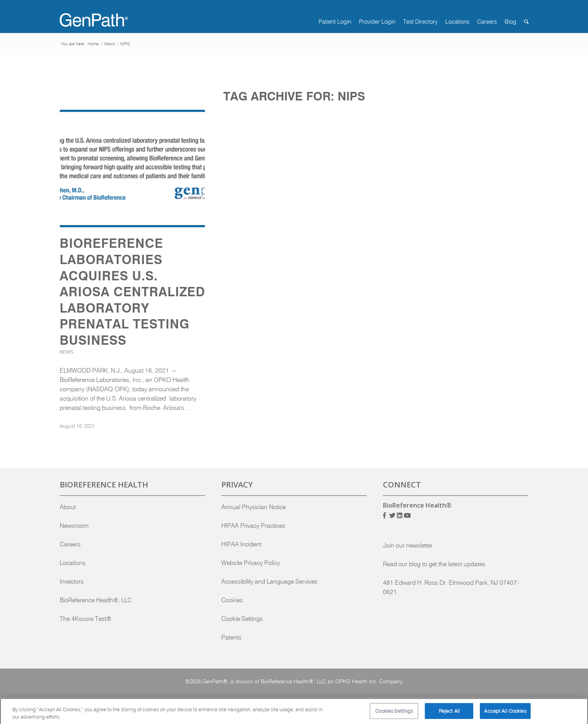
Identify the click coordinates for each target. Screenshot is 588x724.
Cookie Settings (242, 619)
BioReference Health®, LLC (96, 600)
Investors (72, 581)
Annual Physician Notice (253, 507)
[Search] (522, 22)
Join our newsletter (408, 545)
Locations (73, 563)
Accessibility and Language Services (269, 581)
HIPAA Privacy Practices (253, 525)
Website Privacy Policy (251, 563)
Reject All (449, 714)
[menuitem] (331, 22)
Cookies (232, 600)
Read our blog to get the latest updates (434, 564)
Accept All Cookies (505, 714)
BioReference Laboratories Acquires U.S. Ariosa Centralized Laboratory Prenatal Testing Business (132, 292)
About (68, 507)
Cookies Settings (394, 714)
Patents (231, 637)
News (67, 352)
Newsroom (74, 525)
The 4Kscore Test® (85, 619)
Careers (70, 544)
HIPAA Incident (241, 544)
